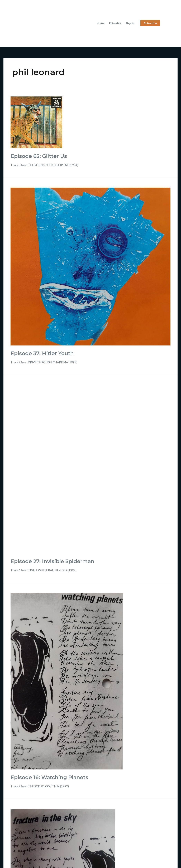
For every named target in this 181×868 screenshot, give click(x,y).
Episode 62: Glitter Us (39, 156)
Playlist (130, 23)
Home (101, 23)
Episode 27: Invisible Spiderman (52, 561)
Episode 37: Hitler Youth (42, 353)
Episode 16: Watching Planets (49, 777)
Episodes (115, 23)
